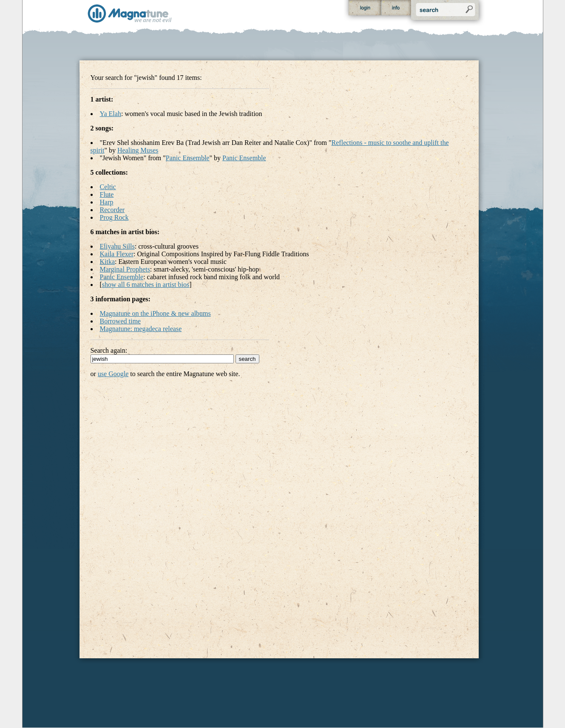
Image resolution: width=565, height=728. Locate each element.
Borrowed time (120, 321)
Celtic (108, 187)
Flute (107, 194)
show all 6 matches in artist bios (146, 285)
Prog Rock (114, 217)
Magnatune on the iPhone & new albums (155, 313)
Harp (107, 202)
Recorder (112, 210)
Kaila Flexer (117, 254)
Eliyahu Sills (117, 246)
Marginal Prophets (125, 269)
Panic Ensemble (188, 158)
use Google (113, 374)
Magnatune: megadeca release (141, 329)
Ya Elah (111, 114)
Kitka (108, 262)
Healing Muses (138, 150)
